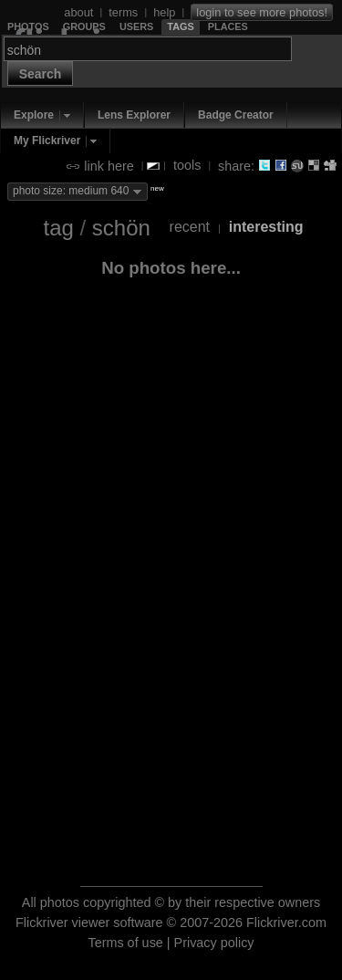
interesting (266, 227)
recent (190, 227)
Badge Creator (236, 115)
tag (58, 228)
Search (41, 74)
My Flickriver (47, 141)
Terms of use (125, 943)
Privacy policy (214, 943)
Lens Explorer (134, 115)
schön (121, 228)
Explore (34, 115)
